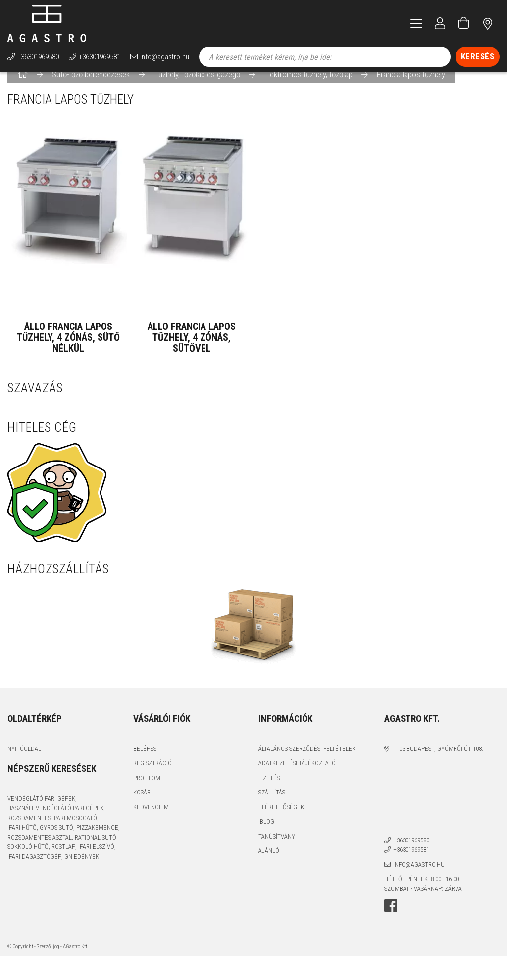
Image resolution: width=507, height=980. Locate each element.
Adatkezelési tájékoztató (297, 777)
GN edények (82, 870)
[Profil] (440, 23)
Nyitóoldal (24, 763)
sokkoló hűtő (28, 861)
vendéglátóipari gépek (41, 813)
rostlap (63, 861)
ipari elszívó (96, 861)
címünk (488, 23)
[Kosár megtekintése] (464, 23)
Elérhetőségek (281, 821)
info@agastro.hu (165, 57)
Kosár (142, 806)
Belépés (145, 763)
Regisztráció (152, 777)
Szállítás (272, 806)
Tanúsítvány (277, 850)
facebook (391, 920)
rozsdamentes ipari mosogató (52, 832)
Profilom (147, 792)
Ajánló (269, 864)
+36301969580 (38, 57)
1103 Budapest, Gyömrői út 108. (438, 763)
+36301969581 (100, 57)
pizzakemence (97, 841)
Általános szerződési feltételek (307, 763)
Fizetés (269, 792)
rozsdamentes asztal (40, 851)
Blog (266, 835)
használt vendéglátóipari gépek (55, 822)
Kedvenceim (151, 821)
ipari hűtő (22, 841)
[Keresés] (478, 57)
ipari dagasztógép (34, 870)
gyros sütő (56, 841)
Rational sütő (96, 851)
